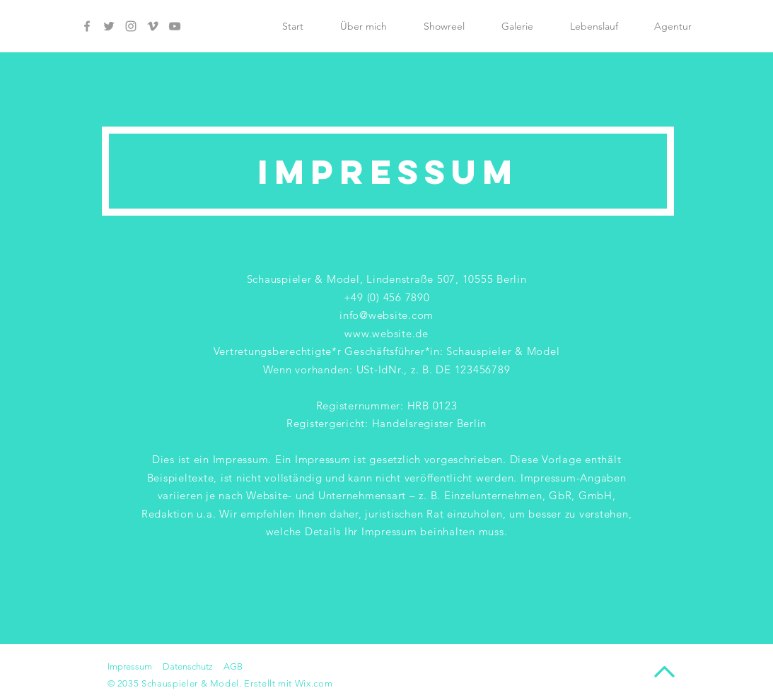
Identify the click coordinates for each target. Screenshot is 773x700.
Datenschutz (188, 666)
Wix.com (314, 683)
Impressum (130, 666)
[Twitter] (109, 26)
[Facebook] (87, 26)
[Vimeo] (153, 26)
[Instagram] (131, 26)
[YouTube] (175, 26)
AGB (233, 666)
